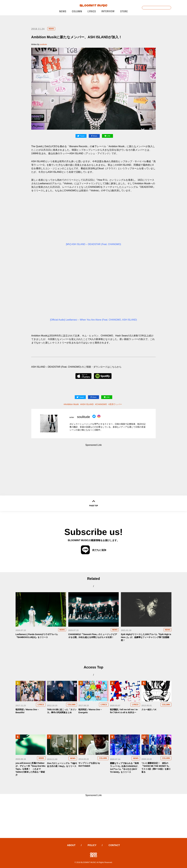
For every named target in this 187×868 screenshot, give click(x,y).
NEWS (51, 29)
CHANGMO (102, 404)
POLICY (92, 845)
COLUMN (72, 705)
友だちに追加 (94, 550)
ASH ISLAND (87, 404)
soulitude (43, 44)
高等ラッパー (116, 404)
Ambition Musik (72, 404)
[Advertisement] (94, 465)
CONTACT (114, 845)
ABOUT (71, 845)
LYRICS (41, 705)
